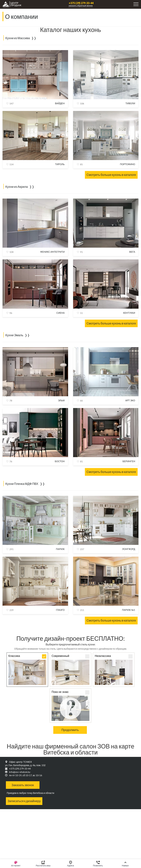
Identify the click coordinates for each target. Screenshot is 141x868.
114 (11, 164)
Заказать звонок (23, 785)
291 (11, 549)
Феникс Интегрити (53, 252)
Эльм (61, 400)
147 (11, 103)
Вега (132, 252)
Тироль (60, 164)
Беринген (129, 461)
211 (82, 610)
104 (11, 252)
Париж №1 (129, 610)
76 (11, 461)
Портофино (128, 164)
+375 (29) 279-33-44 (81, 3)
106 (82, 103)
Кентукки (129, 313)
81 (81, 461)
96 (11, 313)
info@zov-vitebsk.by (20, 772)
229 (11, 610)
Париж (60, 549)
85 (81, 164)
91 (81, 252)
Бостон (60, 461)
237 (82, 549)
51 (81, 313)
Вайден (60, 103)
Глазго (60, 610)
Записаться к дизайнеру (24, 801)
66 (81, 401)
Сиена (61, 313)
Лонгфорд (129, 549)
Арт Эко (130, 400)
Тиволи (130, 103)
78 (11, 401)
